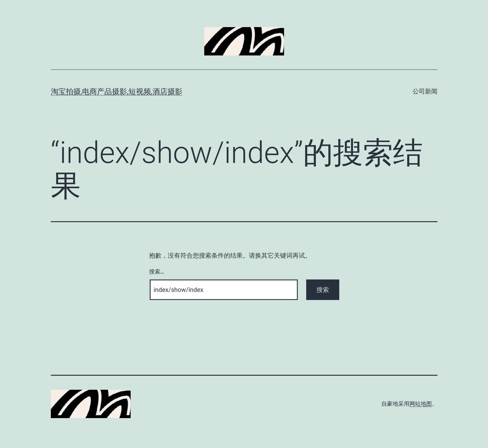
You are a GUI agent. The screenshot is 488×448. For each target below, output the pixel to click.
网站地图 (421, 404)
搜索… (157, 272)
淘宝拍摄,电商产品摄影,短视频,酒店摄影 (117, 92)
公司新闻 (425, 91)
